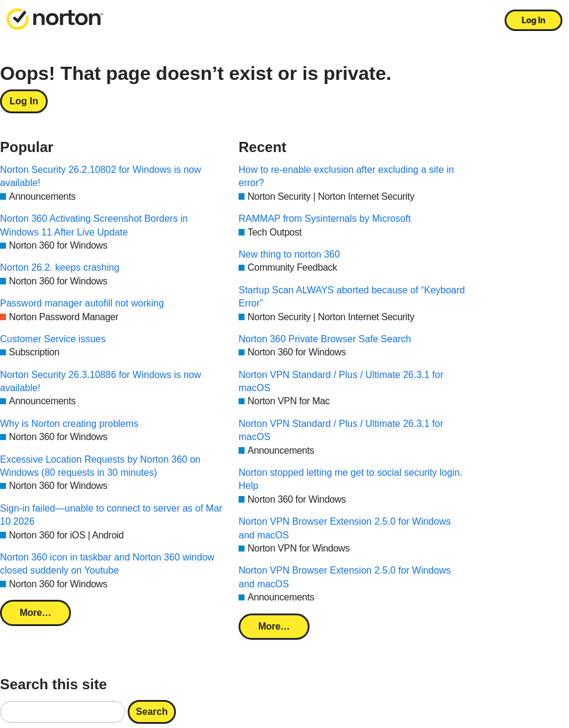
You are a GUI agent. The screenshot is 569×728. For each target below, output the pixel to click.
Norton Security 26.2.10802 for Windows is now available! (100, 176)
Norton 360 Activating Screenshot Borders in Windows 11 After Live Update (94, 225)
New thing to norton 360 (289, 254)
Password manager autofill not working (82, 303)
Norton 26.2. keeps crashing (60, 267)
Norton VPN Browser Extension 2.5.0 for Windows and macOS (345, 528)
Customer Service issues (53, 339)
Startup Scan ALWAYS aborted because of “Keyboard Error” (352, 297)
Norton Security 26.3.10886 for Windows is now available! (100, 381)
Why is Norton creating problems (69, 424)
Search (152, 712)
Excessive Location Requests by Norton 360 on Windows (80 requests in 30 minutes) (100, 466)
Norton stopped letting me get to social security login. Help (350, 479)
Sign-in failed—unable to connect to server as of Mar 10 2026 (111, 515)
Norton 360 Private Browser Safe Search (325, 339)
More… (35, 613)
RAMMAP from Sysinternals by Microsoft (325, 219)
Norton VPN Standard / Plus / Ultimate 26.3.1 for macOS (341, 381)
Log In (534, 20)
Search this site (53, 684)
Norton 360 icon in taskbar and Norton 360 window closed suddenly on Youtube (107, 564)
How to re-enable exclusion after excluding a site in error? (346, 176)
